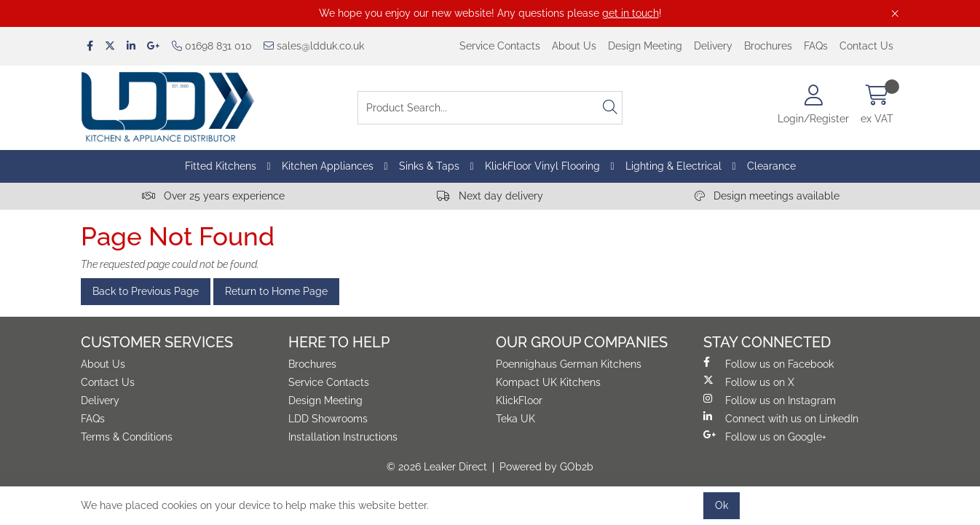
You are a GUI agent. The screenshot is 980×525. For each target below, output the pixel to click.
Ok (722, 505)
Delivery (713, 46)
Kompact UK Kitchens (548, 382)
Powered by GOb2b (546, 467)
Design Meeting (645, 46)
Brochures (768, 46)
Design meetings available (767, 196)
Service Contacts (500, 46)
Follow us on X (749, 382)
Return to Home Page (276, 291)
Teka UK (515, 419)
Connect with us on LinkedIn (781, 418)
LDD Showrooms (328, 419)
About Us (574, 46)
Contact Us (866, 46)
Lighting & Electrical (673, 166)
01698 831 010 (212, 46)
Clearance (771, 166)
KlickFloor (519, 400)
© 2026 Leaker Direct (437, 467)
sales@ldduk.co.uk (314, 46)
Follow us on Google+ (765, 436)
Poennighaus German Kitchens (569, 364)
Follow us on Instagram (770, 400)
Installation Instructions (343, 437)
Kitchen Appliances (328, 166)
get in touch (631, 13)
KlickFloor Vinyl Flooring (542, 166)
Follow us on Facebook (768, 363)
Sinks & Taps (429, 166)
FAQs (816, 46)
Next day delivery (490, 196)
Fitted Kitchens (221, 166)
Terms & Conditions (127, 437)
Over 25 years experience (213, 196)
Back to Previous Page (146, 291)
